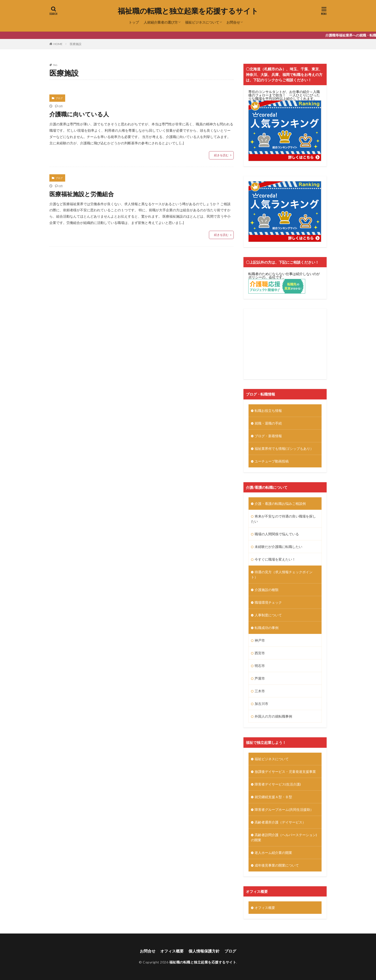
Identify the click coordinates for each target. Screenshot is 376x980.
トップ (134, 22)
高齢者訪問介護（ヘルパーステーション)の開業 (284, 837)
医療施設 (76, 44)
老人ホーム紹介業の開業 (273, 853)
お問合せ (233, 22)
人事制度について (268, 615)
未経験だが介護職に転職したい (278, 547)
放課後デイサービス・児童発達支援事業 (285, 772)
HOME (58, 44)
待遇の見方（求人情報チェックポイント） (282, 574)
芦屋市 (260, 678)
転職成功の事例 (267, 628)
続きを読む (221, 155)
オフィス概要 (265, 908)
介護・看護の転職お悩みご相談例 (280, 504)
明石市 (260, 666)
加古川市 (261, 704)
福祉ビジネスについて (202, 22)
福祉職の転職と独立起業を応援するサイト (188, 11)
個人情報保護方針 (204, 951)
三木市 (260, 691)
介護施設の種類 (267, 590)
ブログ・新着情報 (268, 436)
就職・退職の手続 (268, 423)
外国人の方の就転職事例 (273, 716)
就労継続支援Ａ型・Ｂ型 (273, 797)
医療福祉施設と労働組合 (82, 194)
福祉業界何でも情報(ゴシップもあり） (284, 448)
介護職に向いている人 (79, 114)
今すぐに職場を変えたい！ (275, 559)
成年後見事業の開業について (277, 865)
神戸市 (260, 640)
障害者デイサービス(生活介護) (278, 784)
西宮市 (260, 653)
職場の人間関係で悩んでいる (277, 534)
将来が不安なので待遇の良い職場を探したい (283, 519)
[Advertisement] (285, 344)
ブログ (59, 98)
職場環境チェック (268, 602)
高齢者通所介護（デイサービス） (280, 822)
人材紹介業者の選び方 (161, 22)
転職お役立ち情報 (268, 411)
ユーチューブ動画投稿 (272, 461)
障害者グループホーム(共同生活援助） (284, 809)
